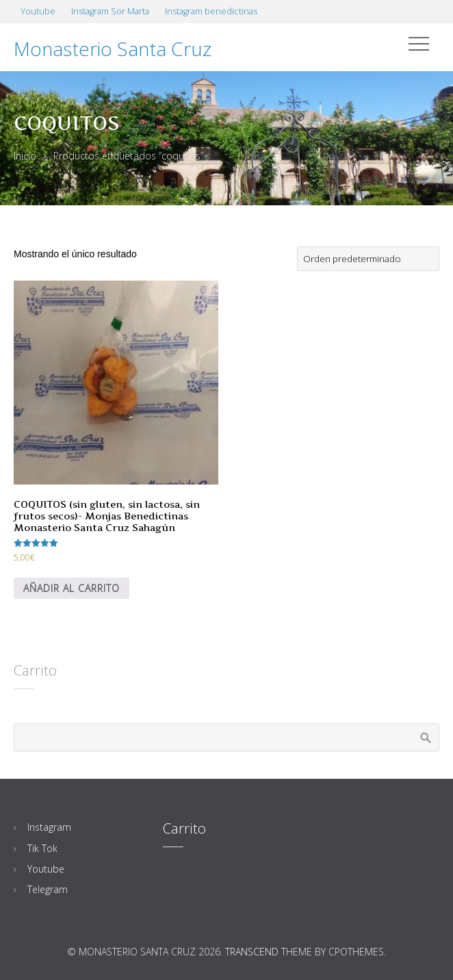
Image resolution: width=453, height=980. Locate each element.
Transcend (252, 952)
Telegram (48, 889)
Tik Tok (42, 848)
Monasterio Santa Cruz (113, 49)
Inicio (25, 156)
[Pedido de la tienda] (368, 259)
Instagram (49, 827)
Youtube (46, 869)
